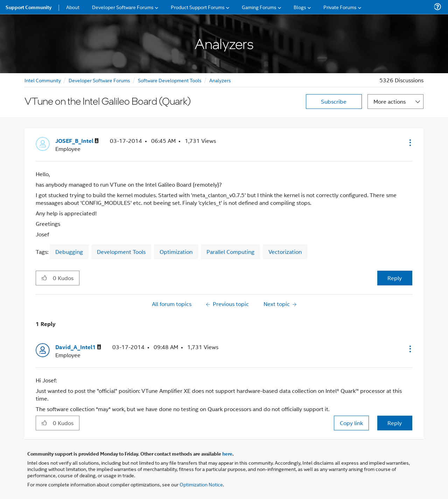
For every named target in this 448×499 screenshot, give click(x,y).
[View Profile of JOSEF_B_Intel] (77, 141)
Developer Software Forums (99, 80)
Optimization (176, 252)
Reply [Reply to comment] (395, 423)
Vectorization (285, 252)
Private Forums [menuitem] (340, 7)
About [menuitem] (73, 7)
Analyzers (220, 80)
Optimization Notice (201, 484)
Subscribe (334, 101)
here (227, 453)
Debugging (69, 252)
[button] (409, 143)
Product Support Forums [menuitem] (198, 7)
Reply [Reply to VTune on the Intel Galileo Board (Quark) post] (395, 278)
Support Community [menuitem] (29, 7)
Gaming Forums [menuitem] (259, 7)
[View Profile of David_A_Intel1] (78, 347)
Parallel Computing (230, 252)
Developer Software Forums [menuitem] (123, 7)
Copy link (351, 423)
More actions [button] (390, 101)
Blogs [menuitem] (300, 7)
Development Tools (121, 252)
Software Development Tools (170, 80)
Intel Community (43, 80)
